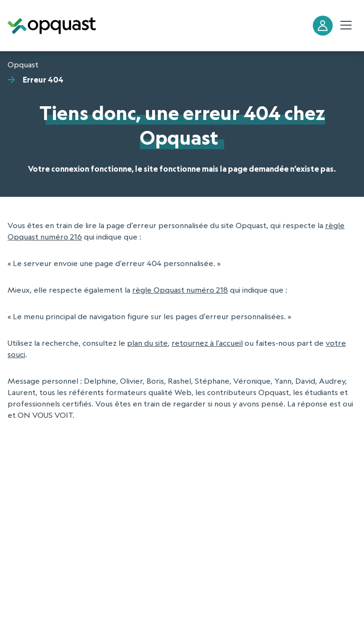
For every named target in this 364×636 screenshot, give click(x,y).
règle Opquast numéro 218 (180, 290)
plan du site (147, 343)
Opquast (23, 65)
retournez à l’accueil (207, 343)
